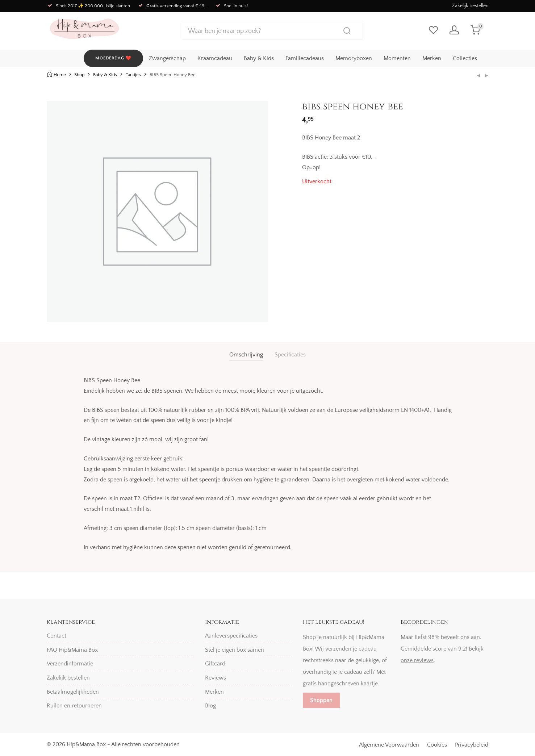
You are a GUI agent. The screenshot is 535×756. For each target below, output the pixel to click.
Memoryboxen (354, 58)
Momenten (397, 58)
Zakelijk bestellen (470, 6)
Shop (79, 75)
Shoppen (321, 700)
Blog (210, 706)
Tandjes (133, 75)
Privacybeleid (472, 745)
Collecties (465, 58)
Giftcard (215, 664)
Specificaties (290, 355)
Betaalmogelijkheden (73, 692)
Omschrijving (246, 355)
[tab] (246, 355)
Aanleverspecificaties (231, 636)
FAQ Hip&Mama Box (72, 650)
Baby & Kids (259, 58)
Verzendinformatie (70, 664)
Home (60, 75)
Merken (432, 58)
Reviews (216, 678)
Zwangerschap (167, 58)
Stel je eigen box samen (235, 650)
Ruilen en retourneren (74, 706)
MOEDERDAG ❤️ (113, 58)
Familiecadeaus (305, 58)
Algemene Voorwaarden (389, 745)
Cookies (437, 745)
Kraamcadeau (215, 58)
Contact (57, 636)
